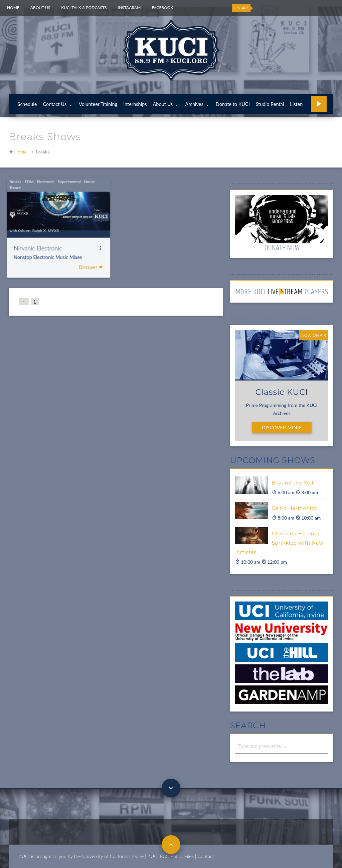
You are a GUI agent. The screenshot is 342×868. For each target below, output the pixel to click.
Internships (135, 104)
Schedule (27, 104)
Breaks (7, 182)
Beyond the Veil (293, 483)
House (80, 182)
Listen (296, 104)
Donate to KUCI (233, 104)
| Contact (205, 856)
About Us (40, 8)
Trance (7, 188)
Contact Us (55, 104)
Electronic (37, 182)
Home (13, 8)
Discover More (282, 427)
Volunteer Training (98, 104)
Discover (81, 267)
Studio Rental (270, 104)
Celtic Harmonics (294, 508)
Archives (194, 104)
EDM (21, 182)
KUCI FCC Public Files (171, 856)
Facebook (162, 8)
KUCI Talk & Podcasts (84, 8)
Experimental (60, 182)
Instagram (129, 8)
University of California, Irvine (113, 856)
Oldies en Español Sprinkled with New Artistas (280, 543)
